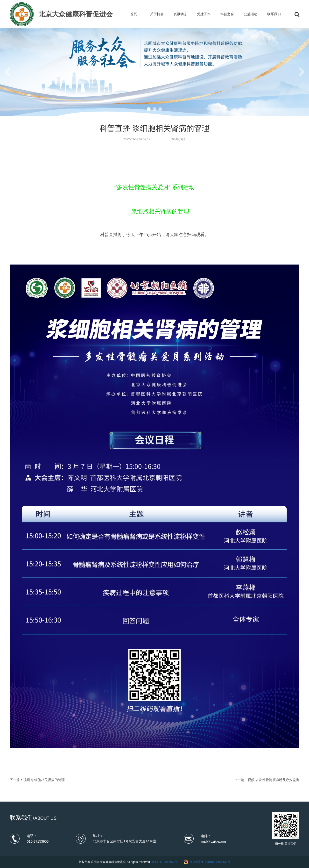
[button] (149, 109)
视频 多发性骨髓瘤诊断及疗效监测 (274, 780)
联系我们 (274, 14)
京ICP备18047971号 (165, 862)
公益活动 (251, 14)
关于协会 (157, 14)
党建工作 (204, 14)
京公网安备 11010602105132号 (210, 862)
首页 (133, 14)
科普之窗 (227, 14)
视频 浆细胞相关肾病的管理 (44, 780)
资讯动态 (180, 14)
